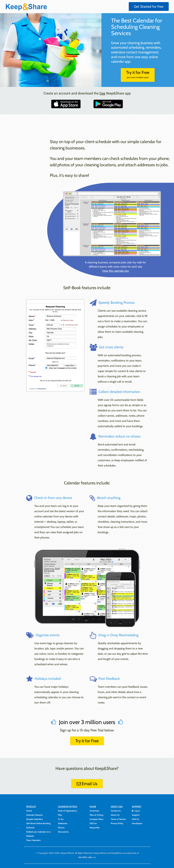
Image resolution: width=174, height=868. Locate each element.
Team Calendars (33, 840)
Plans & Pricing (96, 815)
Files (60, 815)
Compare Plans (97, 819)
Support (136, 815)
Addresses (63, 823)
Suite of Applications (68, 811)
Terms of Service (118, 819)
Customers (94, 811)
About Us (115, 815)
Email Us (87, 784)
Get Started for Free (149, 6)
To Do (61, 819)
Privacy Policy (117, 823)
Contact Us (116, 811)
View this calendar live (115, 271)
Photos (61, 828)
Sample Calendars (34, 819)
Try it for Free (138, 74)
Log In (136, 811)
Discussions (63, 832)
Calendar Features (34, 815)
